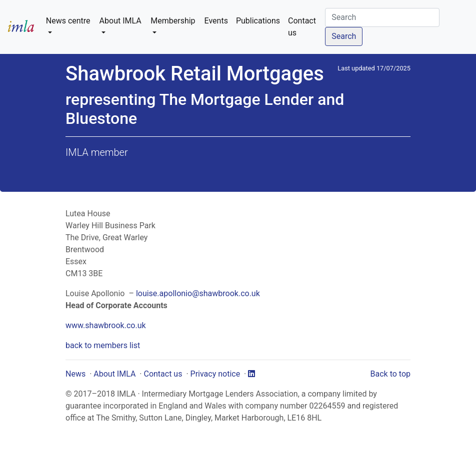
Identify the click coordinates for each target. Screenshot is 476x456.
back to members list (103, 345)
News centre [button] (68, 21)
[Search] (382, 17)
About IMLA (114, 374)
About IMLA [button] (120, 21)
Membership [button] (173, 21)
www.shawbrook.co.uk (106, 325)
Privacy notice (215, 374)
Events (216, 21)
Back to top (390, 374)
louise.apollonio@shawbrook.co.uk (198, 293)
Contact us (302, 27)
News (75, 374)
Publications (258, 21)
